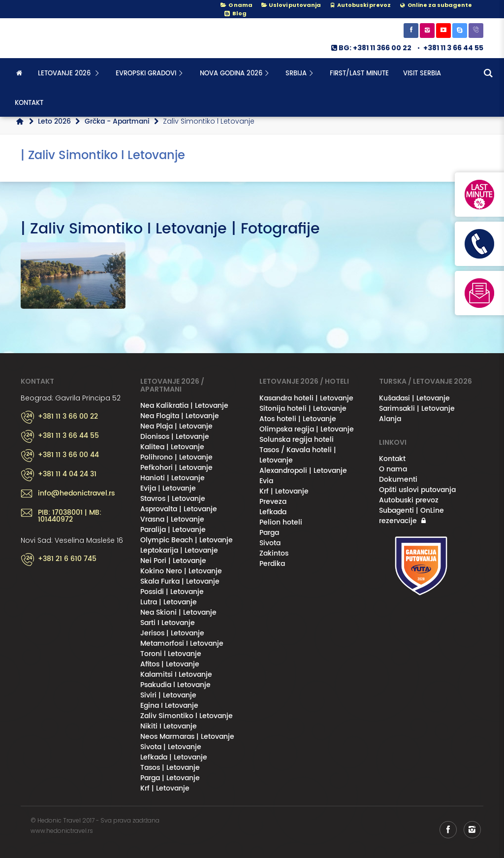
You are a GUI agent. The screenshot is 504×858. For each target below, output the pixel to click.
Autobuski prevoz (409, 500)
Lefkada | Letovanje (174, 757)
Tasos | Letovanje (170, 768)
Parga (269, 533)
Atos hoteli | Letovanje (298, 419)
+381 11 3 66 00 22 (68, 417)
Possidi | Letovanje (172, 592)
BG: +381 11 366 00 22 (371, 48)
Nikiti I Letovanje (169, 726)
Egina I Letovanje (169, 706)
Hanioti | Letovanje (173, 478)
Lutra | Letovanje (169, 602)
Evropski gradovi (150, 74)
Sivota (270, 543)
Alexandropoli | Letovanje (303, 471)
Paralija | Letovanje (173, 530)
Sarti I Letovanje (168, 623)
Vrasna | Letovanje (172, 519)
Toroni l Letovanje (171, 654)
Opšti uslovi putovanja (417, 490)
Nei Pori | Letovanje (173, 561)
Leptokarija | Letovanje (179, 550)
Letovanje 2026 (70, 74)
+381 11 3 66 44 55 (453, 48)
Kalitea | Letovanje (172, 447)
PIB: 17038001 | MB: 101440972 (70, 516)
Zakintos (274, 553)
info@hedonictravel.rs (76, 494)
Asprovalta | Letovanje (179, 509)
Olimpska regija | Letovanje (307, 429)
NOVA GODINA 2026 (236, 74)
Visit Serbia (422, 74)
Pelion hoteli (281, 522)
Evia (266, 481)
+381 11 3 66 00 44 (68, 455)
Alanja (390, 419)
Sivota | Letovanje (171, 747)
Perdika (272, 564)
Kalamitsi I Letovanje (176, 675)
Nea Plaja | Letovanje (176, 426)
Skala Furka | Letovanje (180, 581)
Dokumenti (398, 479)
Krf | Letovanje (165, 788)
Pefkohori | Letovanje (176, 468)
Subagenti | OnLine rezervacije (411, 516)
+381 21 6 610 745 (67, 559)
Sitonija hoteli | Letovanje (303, 409)
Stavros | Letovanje (173, 499)
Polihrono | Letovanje (176, 457)
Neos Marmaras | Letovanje (187, 737)
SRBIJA (300, 74)
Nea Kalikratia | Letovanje (184, 406)
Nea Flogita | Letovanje (180, 416)
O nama (236, 5)
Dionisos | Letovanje (175, 437)
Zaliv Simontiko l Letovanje (187, 716)
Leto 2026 (54, 121)
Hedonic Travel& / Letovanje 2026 (70, 38)
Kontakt (29, 103)
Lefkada (273, 512)
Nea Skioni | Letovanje (178, 612)
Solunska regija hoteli (297, 440)
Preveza (273, 502)
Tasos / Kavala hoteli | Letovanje (298, 455)
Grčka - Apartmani (117, 121)
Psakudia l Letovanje (175, 685)
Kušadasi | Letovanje (414, 398)
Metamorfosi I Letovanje (182, 643)
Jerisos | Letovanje (172, 633)
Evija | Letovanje (168, 488)
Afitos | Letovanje (170, 664)
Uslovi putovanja (291, 5)
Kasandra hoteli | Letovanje (306, 398)
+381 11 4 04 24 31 (67, 474)
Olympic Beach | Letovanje (187, 540)
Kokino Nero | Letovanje (181, 571)
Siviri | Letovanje (168, 695)
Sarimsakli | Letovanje (417, 409)
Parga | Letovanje (170, 778)
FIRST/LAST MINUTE (359, 74)
